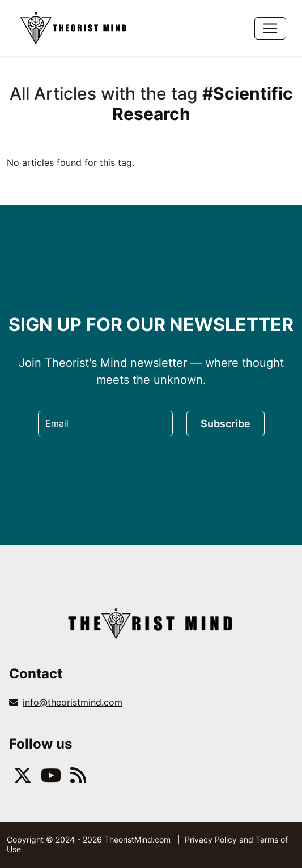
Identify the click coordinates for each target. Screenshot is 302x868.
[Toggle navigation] (270, 28)
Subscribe (226, 424)
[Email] (105, 424)
